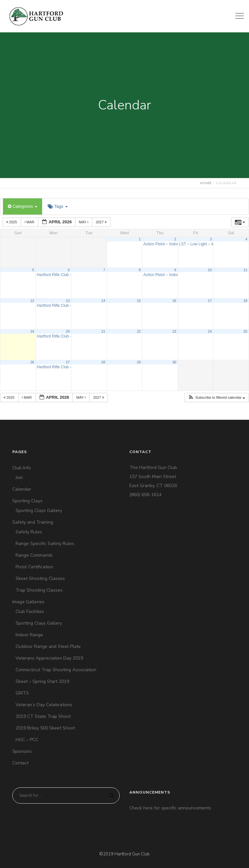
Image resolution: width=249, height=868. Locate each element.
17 (210, 301)
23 (174, 331)
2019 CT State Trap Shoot (43, 716)
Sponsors (22, 751)
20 (68, 331)
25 (245, 331)
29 (139, 362)
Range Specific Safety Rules (45, 544)
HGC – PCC (27, 740)
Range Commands (34, 555)
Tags (58, 206)
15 (139, 301)
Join (19, 478)
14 (103, 301)
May (84, 222)
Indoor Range (29, 635)
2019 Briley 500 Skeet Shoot (45, 728)
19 (32, 331)
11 (245, 270)
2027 (102, 222)
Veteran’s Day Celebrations (44, 705)
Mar (30, 222)
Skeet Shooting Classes (40, 579)
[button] (216, 398)
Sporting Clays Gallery (39, 511)
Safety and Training (33, 522)
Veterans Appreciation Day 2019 (49, 658)
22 (139, 331)
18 (245, 301)
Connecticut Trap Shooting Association (56, 670)
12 (32, 301)
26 (32, 362)
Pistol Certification (34, 567)
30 (174, 362)
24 (210, 331)
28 (103, 362)
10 (210, 270)
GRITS (22, 693)
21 (103, 331)
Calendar (22, 489)
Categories (23, 206)
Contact (20, 763)
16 (174, 301)
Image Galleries (28, 602)
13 (68, 301)
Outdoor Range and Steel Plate (48, 646)
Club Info (22, 468)
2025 (12, 222)
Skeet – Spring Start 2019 (42, 681)
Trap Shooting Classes (39, 590)
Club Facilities (30, 612)
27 (68, 362)
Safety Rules (29, 532)
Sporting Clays (27, 501)
